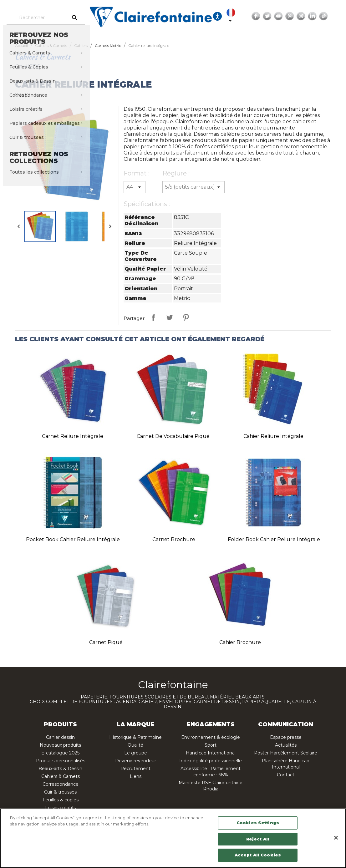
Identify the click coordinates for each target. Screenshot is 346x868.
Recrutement (135, 769)
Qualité (135, 745)
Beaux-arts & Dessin (60, 769)
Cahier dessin (60, 737)
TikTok (341, 16)
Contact (286, 775)
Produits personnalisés (61, 761)
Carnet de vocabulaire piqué (173, 436)
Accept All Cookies (258, 855)
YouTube (296, 16)
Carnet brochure (174, 539)
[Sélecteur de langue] (249, 16)
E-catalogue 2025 (60, 753)
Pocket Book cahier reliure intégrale (73, 539)
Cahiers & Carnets (61, 776)
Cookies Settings (258, 823)
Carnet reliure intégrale (73, 436)
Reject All (258, 839)
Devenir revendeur (136, 761)
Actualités (286, 745)
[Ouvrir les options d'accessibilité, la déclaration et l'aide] (235, 16)
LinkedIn (329, 16)
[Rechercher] (63, 18)
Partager (153, 317)
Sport (211, 745)
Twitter (284, 16)
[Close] (336, 838)
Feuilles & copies (61, 800)
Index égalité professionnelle (211, 761)
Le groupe (136, 753)
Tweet (170, 317)
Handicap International (211, 753)
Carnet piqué (106, 642)
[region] (173, 838)
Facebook (273, 16)
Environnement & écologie (211, 737)
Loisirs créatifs (60, 808)
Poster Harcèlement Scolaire (286, 753)
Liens (136, 776)
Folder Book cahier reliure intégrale (274, 539)
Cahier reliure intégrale (273, 436)
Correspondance (61, 784)
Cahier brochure (240, 642)
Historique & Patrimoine (135, 737)
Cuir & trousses (60, 792)
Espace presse (286, 737)
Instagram (318, 16)
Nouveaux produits (60, 745)
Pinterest (307, 16)
